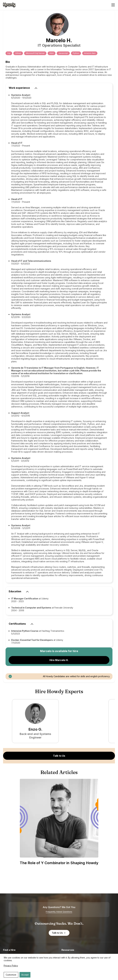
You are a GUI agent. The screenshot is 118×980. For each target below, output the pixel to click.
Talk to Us (59, 756)
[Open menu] (113, 5)
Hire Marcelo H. (59, 660)
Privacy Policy (11, 966)
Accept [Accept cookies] (25, 975)
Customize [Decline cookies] (11, 975)
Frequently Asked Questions (59, 912)
